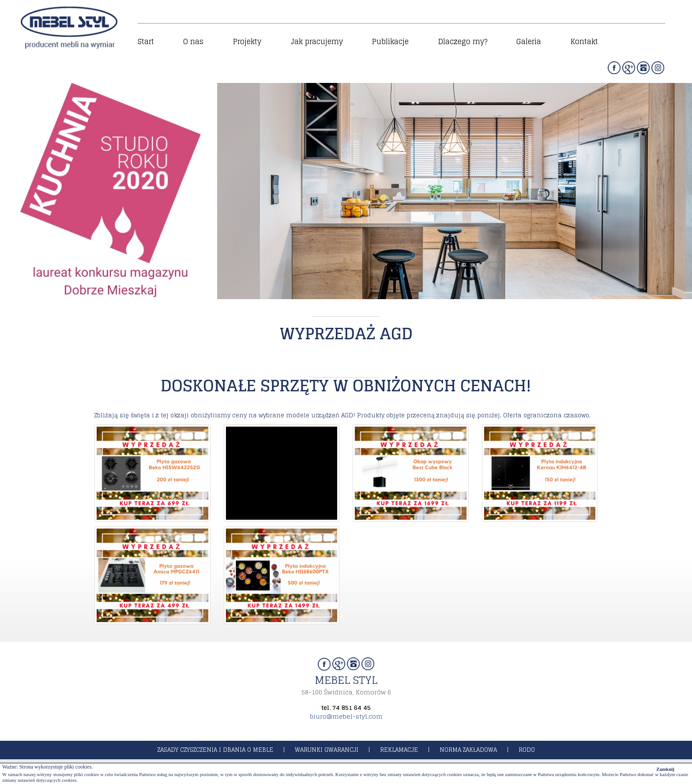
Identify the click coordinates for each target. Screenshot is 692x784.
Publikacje (390, 41)
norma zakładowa (468, 750)
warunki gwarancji (327, 750)
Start (146, 41)
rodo (527, 750)
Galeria (529, 41)
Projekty (247, 41)
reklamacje (399, 750)
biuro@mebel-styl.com (346, 716)
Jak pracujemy (317, 41)
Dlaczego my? (463, 41)
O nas (193, 41)
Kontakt (584, 41)
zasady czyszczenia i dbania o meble (215, 750)
